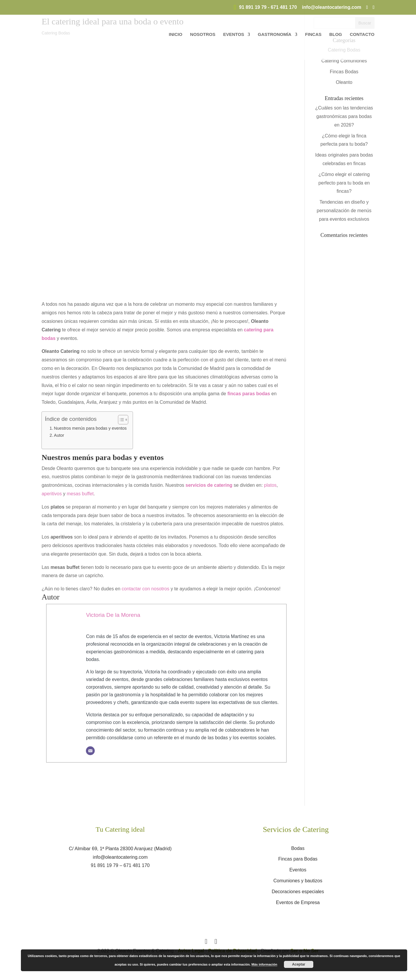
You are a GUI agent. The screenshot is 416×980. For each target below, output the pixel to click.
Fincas (313, 35)
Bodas (298, 848)
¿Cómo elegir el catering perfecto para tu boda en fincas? (344, 183)
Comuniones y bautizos (298, 881)
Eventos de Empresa (298, 902)
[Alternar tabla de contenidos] (120, 420)
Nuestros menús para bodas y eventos (90, 428)
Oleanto (344, 82)
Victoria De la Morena (113, 615)
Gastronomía (274, 35)
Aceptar (299, 964)
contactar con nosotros (146, 589)
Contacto (362, 35)
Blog (336, 35)
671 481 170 (284, 7)
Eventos (233, 35)
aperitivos (51, 494)
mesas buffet (80, 494)
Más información (264, 964)
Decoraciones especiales (298, 892)
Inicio (176, 35)
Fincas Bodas (344, 72)
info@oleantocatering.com (120, 857)
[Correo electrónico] (90, 751)
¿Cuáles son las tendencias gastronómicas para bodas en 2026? (344, 116)
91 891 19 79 (253, 7)
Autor (59, 435)
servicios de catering (209, 485)
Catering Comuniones (344, 61)
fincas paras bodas (249, 394)
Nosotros (203, 35)
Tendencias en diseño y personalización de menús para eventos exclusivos (344, 211)
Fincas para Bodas (298, 859)
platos (270, 485)
